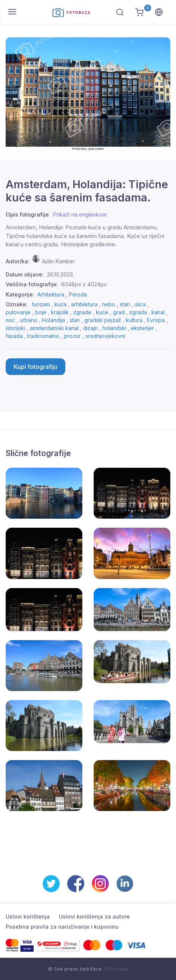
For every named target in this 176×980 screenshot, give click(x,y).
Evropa (156, 320)
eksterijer (142, 328)
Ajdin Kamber (58, 261)
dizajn (90, 328)
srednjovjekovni (105, 336)
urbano (29, 320)
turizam (41, 304)
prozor (72, 336)
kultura (134, 320)
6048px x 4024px (84, 284)
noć (10, 320)
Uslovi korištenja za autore (94, 916)
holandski (114, 328)
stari (75, 320)
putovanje (18, 312)
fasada (14, 336)
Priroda (78, 294)
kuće (102, 312)
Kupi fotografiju (36, 367)
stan (125, 304)
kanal (158, 312)
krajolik (60, 312)
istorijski (15, 328)
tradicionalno (43, 336)
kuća (60, 304)
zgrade (82, 312)
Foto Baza (116, 969)
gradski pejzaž (103, 320)
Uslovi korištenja (28, 916)
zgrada (138, 312)
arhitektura (84, 304)
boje (41, 312)
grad (119, 312)
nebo (109, 304)
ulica (140, 304)
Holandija (53, 320)
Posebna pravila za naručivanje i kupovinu (62, 927)
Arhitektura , (53, 294)
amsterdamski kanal (54, 328)
